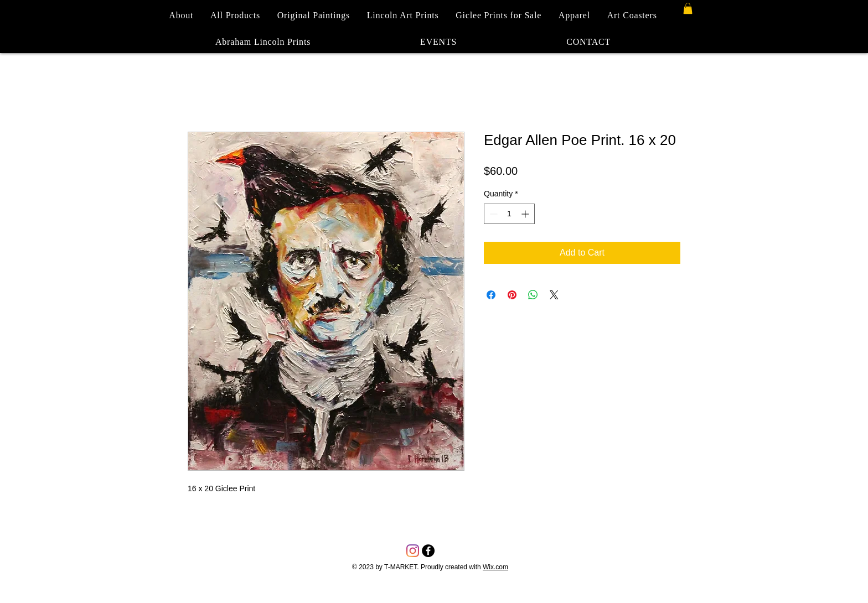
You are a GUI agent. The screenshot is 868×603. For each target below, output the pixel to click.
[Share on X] (554, 295)
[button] (688, 8)
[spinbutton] (509, 214)
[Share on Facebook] (491, 295)
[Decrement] (492, 214)
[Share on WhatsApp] (533, 295)
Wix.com (495, 567)
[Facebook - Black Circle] (428, 551)
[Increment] (526, 214)
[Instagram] (413, 551)
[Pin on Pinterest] (512, 295)
